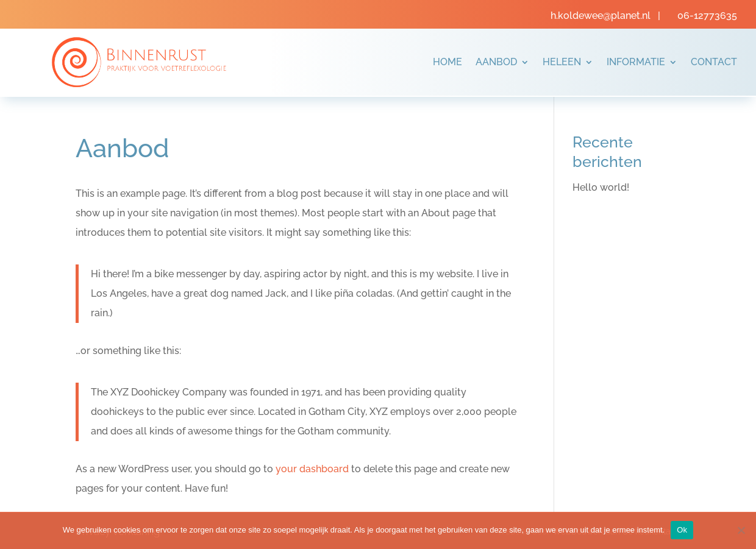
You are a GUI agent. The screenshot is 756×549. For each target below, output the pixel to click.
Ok (682, 530)
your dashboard (312, 469)
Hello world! (601, 187)
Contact (714, 62)
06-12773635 (707, 16)
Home (448, 62)
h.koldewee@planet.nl (602, 16)
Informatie (636, 62)
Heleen (562, 62)
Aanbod (496, 62)
